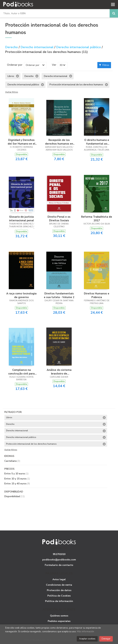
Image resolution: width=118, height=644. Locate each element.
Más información (85, 632)
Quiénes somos (59, 616)
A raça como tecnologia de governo (21, 295)
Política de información (59, 601)
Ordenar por (15, 65)
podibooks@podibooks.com (59, 560)
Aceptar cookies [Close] (87, 639)
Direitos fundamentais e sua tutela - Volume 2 (59, 295)
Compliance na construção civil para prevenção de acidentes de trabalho (22, 372)
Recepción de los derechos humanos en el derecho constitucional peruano (59, 142)
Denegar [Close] (106, 639)
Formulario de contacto (59, 565)
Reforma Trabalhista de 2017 (97, 219)
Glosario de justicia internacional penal (22, 219)
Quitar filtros (12, 92)
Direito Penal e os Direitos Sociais (59, 219)
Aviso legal (59, 579)
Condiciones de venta (59, 585)
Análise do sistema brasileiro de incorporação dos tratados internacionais (59, 372)
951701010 (59, 554)
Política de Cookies (59, 596)
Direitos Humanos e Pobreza (97, 295)
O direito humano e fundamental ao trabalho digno (97, 142)
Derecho (12, 47)
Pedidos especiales (59, 621)
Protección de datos (59, 590)
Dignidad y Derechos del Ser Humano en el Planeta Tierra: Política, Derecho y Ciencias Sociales (22, 142)
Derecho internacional (37, 47)
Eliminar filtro (17, 76)
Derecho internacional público (79, 47)
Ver (54, 65)
